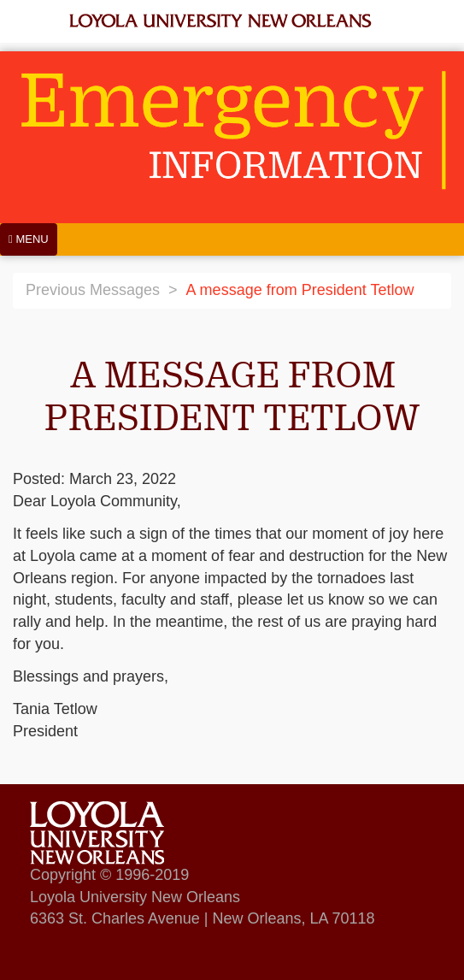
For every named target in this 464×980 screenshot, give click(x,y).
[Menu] (29, 239)
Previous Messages (93, 290)
